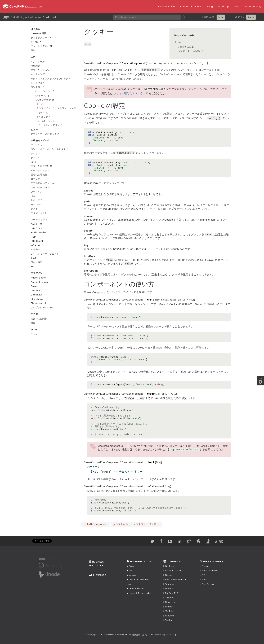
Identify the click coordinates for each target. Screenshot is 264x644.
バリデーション (39, 213)
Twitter (168, 620)
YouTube (169, 611)
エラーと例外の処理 (41, 166)
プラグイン (37, 192)
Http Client (37, 241)
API (130, 571)
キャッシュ (37, 145)
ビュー (34, 130)
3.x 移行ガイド (39, 42)
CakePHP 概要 (39, 33)
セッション (37, 204)
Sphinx (169, 635)
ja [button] (221, 17)
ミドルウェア (38, 83)
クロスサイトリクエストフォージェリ (136, 524)
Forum (204, 566)
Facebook (169, 616)
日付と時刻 (37, 262)
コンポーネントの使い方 (191, 51)
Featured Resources (175, 580)
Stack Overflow (209, 571)
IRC (202, 575)
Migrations (37, 299)
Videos (131, 575)
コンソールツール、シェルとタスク (50, 149)
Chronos (36, 291)
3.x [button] (251, 17)
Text (33, 258)
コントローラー (39, 87)
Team (237, 6)
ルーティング (38, 74)
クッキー (179, 42)
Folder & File (38, 232)
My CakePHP (171, 593)
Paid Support (207, 584)
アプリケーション (40, 70)
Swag (210, 6)
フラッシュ (42, 113)
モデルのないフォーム (42, 183)
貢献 (33, 50)
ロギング (35, 179)
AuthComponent (96, 524)
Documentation (165, 6)
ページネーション (46, 121)
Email (34, 162)
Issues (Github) (172, 571)
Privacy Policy (135, 589)
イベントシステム (40, 170)
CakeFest (169, 598)
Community (253, 6)
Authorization (39, 278)
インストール (38, 62)
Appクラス (37, 224)
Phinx (34, 334)
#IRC (225, 542)
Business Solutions (191, 6)
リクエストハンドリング (49, 125)
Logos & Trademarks (139, 593)
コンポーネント (42, 96)
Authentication (39, 282)
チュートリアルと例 (41, 46)
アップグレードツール (42, 308)
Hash (34, 237)
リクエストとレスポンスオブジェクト (51, 79)
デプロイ (35, 158)
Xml (33, 266)
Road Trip (223, 6)
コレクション (38, 228)
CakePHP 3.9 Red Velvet (30, 17)
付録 (33, 323)
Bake (34, 286)
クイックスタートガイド (44, 38)
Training (168, 584)
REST (34, 196)
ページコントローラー (45, 91)
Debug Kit (37, 295)
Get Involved (171, 566)
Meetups (169, 589)
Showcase (97, 575)
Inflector (36, 245)
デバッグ (35, 153)
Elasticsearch (39, 303)
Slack (203, 580)
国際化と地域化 (39, 175)
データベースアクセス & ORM (47, 134)
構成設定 (35, 66)
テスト (34, 209)
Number (36, 249)
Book (131, 566)
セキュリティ (43, 117)
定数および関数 (39, 319)
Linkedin (169, 607)
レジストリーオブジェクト (45, 254)
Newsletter (170, 602)
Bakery (168, 575)
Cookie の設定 (186, 47)
